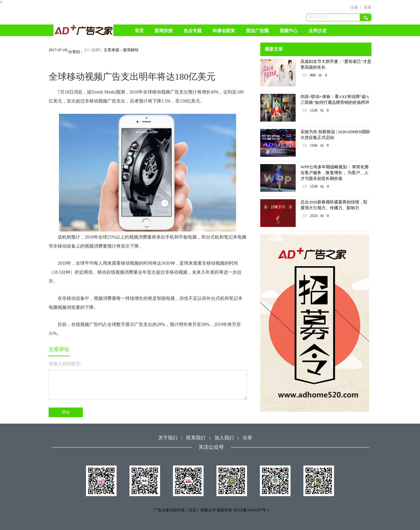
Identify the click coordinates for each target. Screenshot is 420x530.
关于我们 (168, 438)
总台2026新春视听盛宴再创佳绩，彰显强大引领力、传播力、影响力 (334, 205)
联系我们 (196, 438)
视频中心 (289, 31)
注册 (354, 7)
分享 (247, 438)
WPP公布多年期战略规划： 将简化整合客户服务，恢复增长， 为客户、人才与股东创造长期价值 (335, 173)
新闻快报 (164, 31)
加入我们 (224, 438)
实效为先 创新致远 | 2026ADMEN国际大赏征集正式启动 (335, 135)
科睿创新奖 (224, 31)
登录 (367, 7)
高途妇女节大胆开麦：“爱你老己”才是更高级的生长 (336, 64)
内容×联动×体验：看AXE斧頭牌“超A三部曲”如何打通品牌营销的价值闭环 (335, 99)
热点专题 (193, 31)
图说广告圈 (257, 31)
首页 (139, 31)
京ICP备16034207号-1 (251, 510)
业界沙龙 (318, 31)
